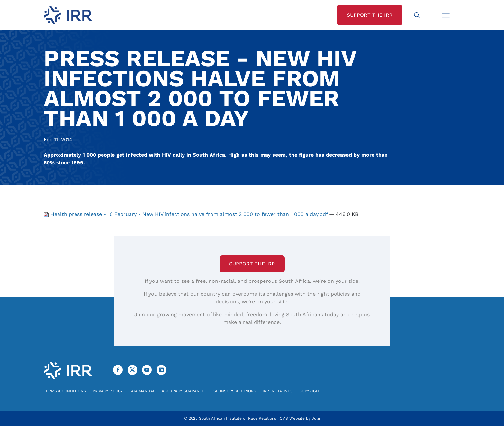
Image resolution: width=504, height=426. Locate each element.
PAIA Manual (142, 391)
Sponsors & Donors (235, 391)
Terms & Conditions (65, 391)
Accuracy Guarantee (184, 391)
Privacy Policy (108, 391)
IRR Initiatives (278, 391)
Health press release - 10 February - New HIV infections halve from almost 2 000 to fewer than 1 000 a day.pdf (186, 214)
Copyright (310, 391)
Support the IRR (252, 264)
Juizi (316, 418)
